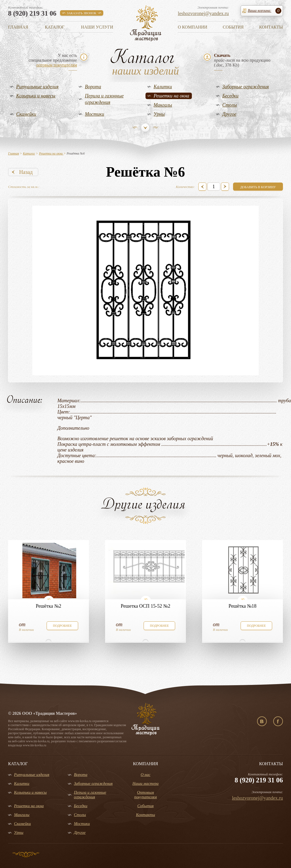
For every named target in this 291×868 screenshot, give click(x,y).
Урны (159, 114)
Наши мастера (145, 783)
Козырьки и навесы (36, 96)
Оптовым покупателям (145, 795)
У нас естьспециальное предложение (53, 60)
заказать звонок (82, 13)
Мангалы (163, 105)
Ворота (93, 87)
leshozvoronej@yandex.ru (203, 13)
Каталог (55, 27)
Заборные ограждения (246, 87)
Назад (26, 172)
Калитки (163, 87)
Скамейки (26, 114)
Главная (18, 27)
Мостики (94, 114)
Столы (230, 105)
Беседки (230, 96)
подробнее (62, 626)
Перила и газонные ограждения (104, 99)
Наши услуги (97, 27)
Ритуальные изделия (37, 87)
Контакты (271, 27)
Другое (229, 114)
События (233, 27)
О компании (193, 27)
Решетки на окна (171, 96)
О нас (145, 775)
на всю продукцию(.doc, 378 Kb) (242, 60)
